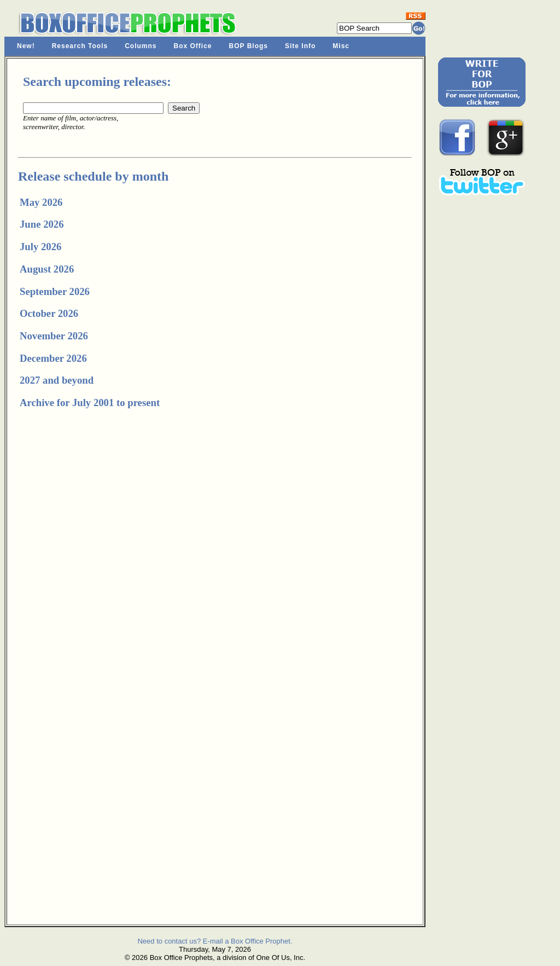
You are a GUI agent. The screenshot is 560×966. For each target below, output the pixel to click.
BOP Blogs (249, 46)
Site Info (300, 46)
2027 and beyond (57, 380)
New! (26, 46)
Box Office (193, 46)
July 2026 (40, 247)
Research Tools (80, 46)
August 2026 (47, 269)
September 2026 (55, 291)
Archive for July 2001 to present (90, 403)
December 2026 (53, 358)
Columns (141, 46)
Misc (341, 46)
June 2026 (42, 224)
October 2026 (49, 313)
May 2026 (41, 202)
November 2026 (54, 336)
